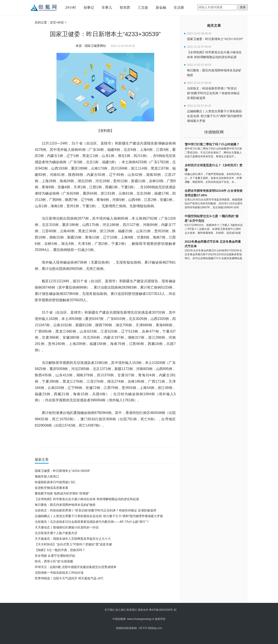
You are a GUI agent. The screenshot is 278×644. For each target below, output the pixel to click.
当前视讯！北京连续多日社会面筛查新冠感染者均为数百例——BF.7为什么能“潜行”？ (92, 522)
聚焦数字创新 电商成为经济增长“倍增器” (62, 493)
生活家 (179, 8)
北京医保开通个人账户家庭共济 (56, 533)
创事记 (89, 8)
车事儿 (107, 8)
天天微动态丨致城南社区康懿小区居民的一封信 (67, 527)
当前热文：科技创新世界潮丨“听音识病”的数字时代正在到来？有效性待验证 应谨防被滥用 (95, 510)
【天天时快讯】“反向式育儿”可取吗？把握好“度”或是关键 (73, 544)
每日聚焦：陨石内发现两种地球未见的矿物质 (65, 505)
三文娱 (143, 8)
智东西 (125, 8)
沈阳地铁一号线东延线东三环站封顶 (59, 573)
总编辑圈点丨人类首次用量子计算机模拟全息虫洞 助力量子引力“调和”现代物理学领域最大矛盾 (99, 516)
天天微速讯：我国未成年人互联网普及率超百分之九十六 (73, 539)
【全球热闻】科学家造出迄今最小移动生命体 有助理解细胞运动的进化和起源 (87, 499)
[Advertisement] (104, 593)
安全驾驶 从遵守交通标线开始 (55, 556)
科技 (61, 22)
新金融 (161, 8)
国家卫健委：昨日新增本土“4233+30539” (63, 471)
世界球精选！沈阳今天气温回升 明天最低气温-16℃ (69, 578)
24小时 (71, 8)
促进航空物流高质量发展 (51, 488)
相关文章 (214, 26)
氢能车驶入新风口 (47, 476)
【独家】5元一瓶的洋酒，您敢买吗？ (60, 550)
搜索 (243, 7)
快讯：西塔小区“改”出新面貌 (54, 561)
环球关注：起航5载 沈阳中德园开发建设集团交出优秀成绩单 (76, 567)
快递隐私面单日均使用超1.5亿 (55, 482)
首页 (53, 22)
